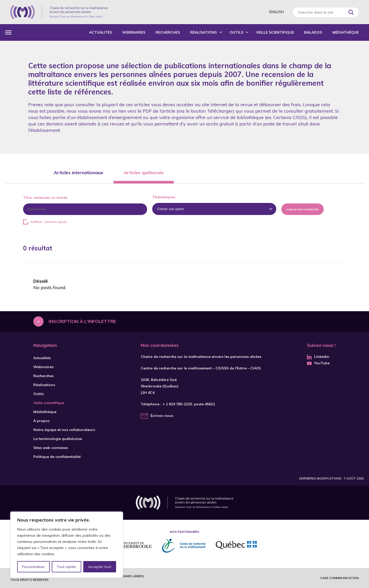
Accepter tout (100, 567)
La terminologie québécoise (58, 439)
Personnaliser (33, 567)
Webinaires (134, 32)
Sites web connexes (51, 448)
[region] (67, 545)
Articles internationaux (79, 173)
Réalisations (203, 32)
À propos (41, 421)
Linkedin (318, 357)
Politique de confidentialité (57, 457)
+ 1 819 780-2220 (177, 404)
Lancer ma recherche (303, 209)
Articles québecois (144, 173)
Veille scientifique (275, 32)
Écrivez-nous (162, 416)
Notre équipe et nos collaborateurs (64, 430)
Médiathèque (346, 32)
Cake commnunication (340, 578)
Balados (313, 32)
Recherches (168, 32)
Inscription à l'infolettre (82, 321)
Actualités (101, 32)
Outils (236, 32)
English (277, 12)
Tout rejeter (66, 567)
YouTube (318, 363)
